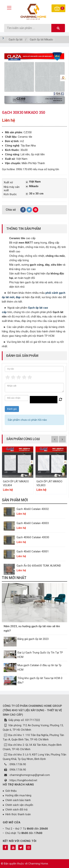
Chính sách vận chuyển (19, 805)
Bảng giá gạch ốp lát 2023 (33, 639)
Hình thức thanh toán (18, 814)
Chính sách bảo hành (18, 800)
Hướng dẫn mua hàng (18, 795)
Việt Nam (33, 182)
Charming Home (38, 864)
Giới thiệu (11, 791)
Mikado (32, 186)
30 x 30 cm (34, 194)
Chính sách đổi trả (16, 810)
